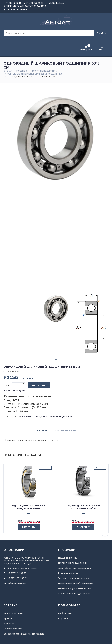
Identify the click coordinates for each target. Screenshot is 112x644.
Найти (101, 33)
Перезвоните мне (15, 9)
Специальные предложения (74, 594)
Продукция (22, 71)
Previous (103, 537)
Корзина (63, 618)
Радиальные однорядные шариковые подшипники (34, 74)
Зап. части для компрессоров (74, 578)
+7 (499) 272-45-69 (33, 3)
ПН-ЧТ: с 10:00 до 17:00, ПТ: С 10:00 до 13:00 (25, 6)
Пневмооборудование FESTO (75, 588)
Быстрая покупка (14, 390)
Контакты (9, 624)
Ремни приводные (69, 573)
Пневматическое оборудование (76, 583)
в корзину (26, 527)
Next (107, 537)
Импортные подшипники (44, 71)
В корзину (37, 385)
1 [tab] (56, 360)
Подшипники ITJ (68, 558)
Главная (8, 71)
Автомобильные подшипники (75, 568)
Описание (42, 430)
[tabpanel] (56, 309)
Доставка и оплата (65, 430)
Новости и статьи (13, 613)
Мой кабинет (65, 613)
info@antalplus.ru (55, 3)
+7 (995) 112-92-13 (12, 3)
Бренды (8, 618)
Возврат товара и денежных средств (24, 634)
